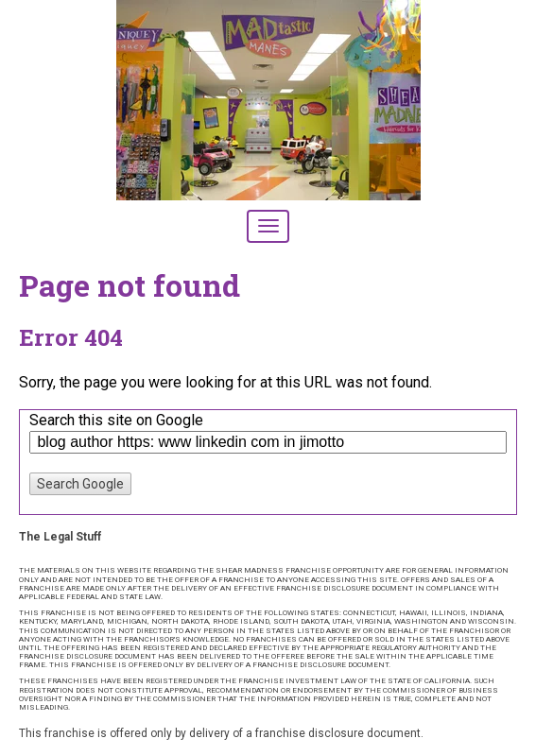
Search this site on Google (116, 420)
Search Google (80, 484)
